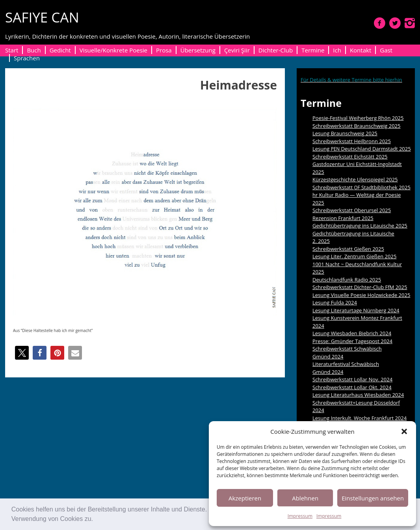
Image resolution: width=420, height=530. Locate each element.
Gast (386, 50)
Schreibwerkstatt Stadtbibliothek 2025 (361, 187)
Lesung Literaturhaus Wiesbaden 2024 (358, 395)
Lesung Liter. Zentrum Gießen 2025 (354, 256)
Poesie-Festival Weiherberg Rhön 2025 (358, 118)
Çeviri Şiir (237, 50)
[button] (96, 520)
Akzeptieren (245, 498)
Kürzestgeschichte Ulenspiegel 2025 (355, 179)
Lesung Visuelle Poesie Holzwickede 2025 (361, 295)
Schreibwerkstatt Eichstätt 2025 (350, 157)
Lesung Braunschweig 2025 (345, 133)
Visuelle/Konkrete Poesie (113, 50)
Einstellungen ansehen (373, 498)
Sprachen (27, 58)
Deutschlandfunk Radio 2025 (347, 280)
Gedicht (60, 50)
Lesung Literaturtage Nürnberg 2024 (356, 310)
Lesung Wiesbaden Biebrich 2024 (352, 333)
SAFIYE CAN (42, 17)
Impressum (300, 516)
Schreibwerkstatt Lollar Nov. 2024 (352, 379)
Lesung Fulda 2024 (335, 302)
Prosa (164, 50)
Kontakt (361, 50)
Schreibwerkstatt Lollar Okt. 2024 (352, 387)
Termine (313, 50)
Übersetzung (198, 50)
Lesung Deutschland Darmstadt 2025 (362, 149)
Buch (34, 50)
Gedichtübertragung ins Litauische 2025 (360, 226)
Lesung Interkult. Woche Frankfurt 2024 (360, 418)
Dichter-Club (276, 50)
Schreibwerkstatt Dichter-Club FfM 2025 (360, 287)
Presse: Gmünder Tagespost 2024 (352, 341)
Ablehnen (305, 498)
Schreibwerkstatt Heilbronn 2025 (352, 141)
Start (12, 50)
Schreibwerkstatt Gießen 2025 (348, 249)
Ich (337, 50)
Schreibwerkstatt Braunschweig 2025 (357, 126)
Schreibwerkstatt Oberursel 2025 (352, 210)
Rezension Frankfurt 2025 (343, 218)
